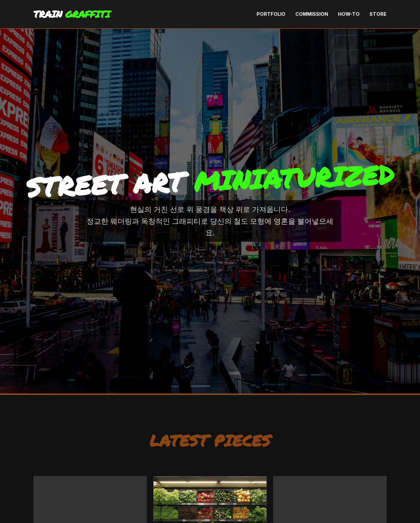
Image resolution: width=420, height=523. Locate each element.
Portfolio (271, 14)
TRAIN (72, 14)
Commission (312, 14)
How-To (349, 14)
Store (378, 14)
